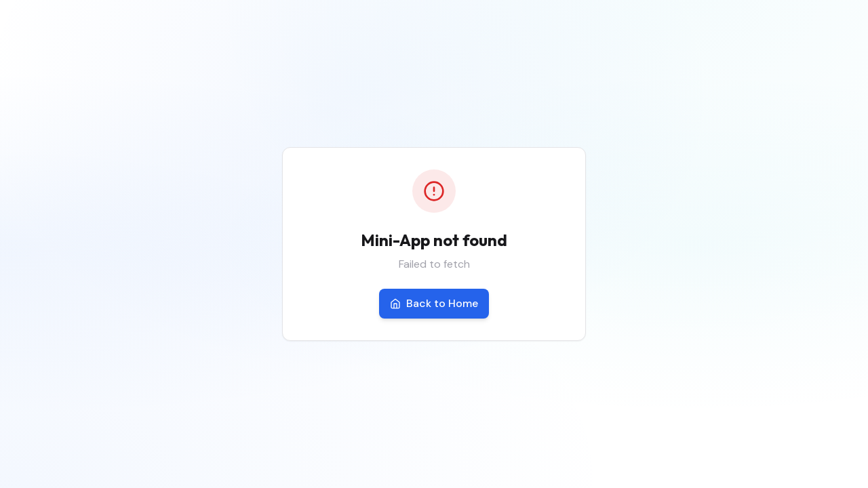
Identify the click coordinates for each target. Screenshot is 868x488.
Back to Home (434, 303)
